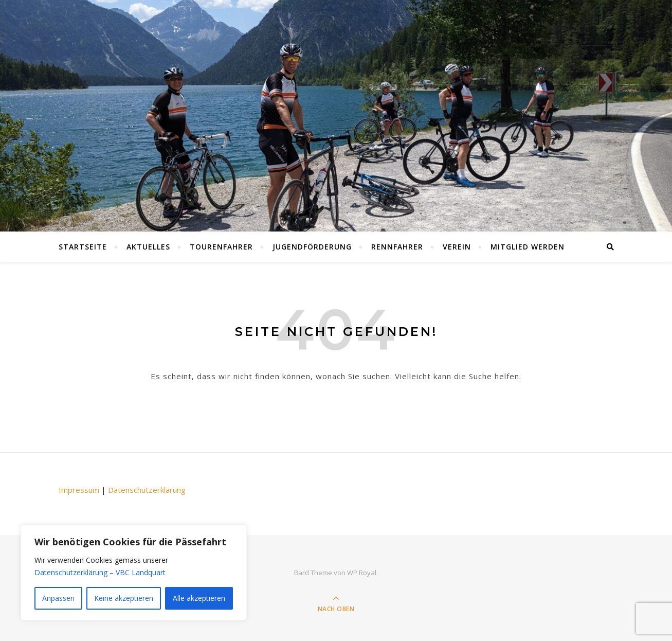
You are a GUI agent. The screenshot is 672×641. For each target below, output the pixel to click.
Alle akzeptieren (199, 598)
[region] (134, 573)
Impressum (79, 490)
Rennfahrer (397, 247)
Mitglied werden (528, 247)
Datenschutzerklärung (147, 490)
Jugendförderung (312, 247)
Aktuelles (148, 247)
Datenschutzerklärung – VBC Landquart (100, 572)
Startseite (83, 247)
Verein (457, 247)
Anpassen (58, 598)
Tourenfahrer (221, 247)
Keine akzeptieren (124, 598)
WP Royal (362, 573)
